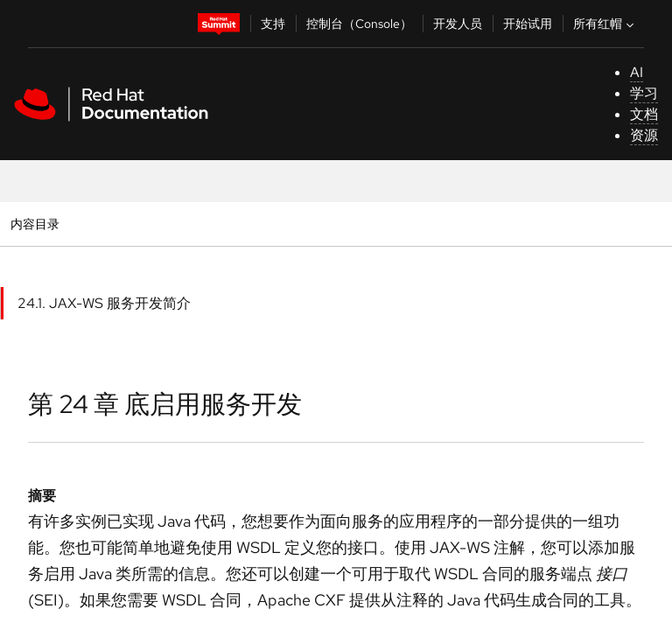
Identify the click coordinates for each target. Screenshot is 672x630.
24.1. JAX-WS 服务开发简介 (104, 303)
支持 (273, 24)
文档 (644, 114)
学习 (644, 93)
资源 (644, 135)
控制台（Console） (359, 24)
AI (637, 72)
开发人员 (458, 24)
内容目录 (35, 224)
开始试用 (528, 24)
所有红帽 (605, 24)
